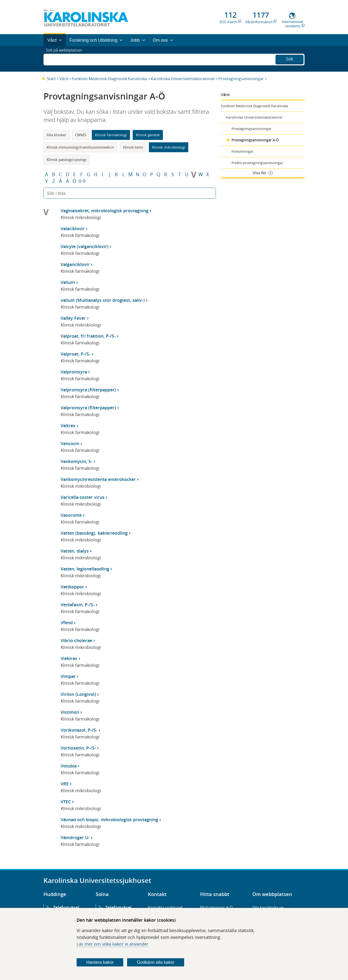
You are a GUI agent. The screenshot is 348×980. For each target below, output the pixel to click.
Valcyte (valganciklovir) (85, 246)
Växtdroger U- (75, 837)
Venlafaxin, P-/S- (78, 605)
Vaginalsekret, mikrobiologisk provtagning (105, 211)
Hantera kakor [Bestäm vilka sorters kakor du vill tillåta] (100, 962)
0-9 (82, 181)
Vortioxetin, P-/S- (78, 748)
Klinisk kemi (133, 147)
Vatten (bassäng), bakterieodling (94, 533)
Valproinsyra (74, 372)
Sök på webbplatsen (66, 59)
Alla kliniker (56, 135)
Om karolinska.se (268, 907)
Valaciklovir (73, 228)
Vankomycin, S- (76, 461)
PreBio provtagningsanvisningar (257, 163)
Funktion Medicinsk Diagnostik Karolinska (109, 79)
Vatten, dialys (75, 551)
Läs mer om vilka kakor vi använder (112, 944)
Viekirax (69, 658)
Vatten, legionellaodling (85, 569)
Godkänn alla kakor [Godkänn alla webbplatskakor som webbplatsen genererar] (156, 962)
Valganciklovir (75, 264)
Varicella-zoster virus (83, 497)
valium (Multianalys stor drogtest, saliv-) (103, 300)
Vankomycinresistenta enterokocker (98, 479)
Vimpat (68, 676)
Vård (64, 79)
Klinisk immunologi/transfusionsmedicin (80, 147)
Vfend (67, 623)
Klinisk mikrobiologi (169, 147)
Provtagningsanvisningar (241, 79)
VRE (65, 784)
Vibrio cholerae (76, 640)
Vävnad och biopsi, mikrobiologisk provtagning (109, 820)
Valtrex (68, 425)
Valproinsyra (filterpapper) (88, 390)
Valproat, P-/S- (76, 354)
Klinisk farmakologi (111, 135)
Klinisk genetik (148, 135)
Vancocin (70, 443)
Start (51, 79)
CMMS (81, 135)
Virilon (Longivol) (78, 694)
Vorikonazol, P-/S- (79, 730)
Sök (290, 58)
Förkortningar (243, 151)
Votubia (69, 766)
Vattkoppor (72, 587)
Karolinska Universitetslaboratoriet (183, 79)
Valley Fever (73, 318)
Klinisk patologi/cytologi (67, 160)
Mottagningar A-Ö (216, 907)
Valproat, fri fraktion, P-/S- (88, 336)
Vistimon (70, 712)
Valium (68, 282)
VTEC (66, 802)
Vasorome (71, 515)
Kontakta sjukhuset (165, 907)
